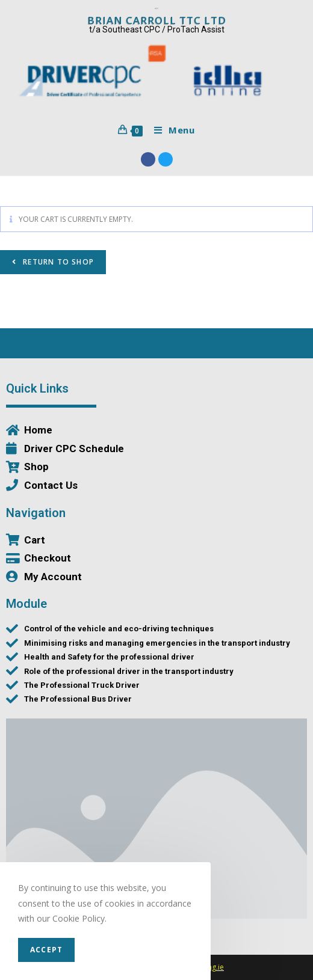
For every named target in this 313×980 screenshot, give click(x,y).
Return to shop (57, 262)
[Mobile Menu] (170, 130)
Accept (46, 950)
